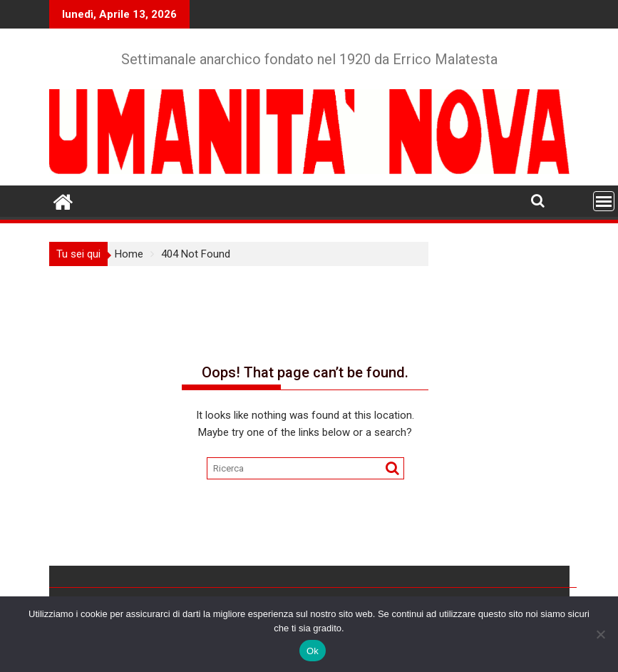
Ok (313, 651)
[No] (600, 634)
